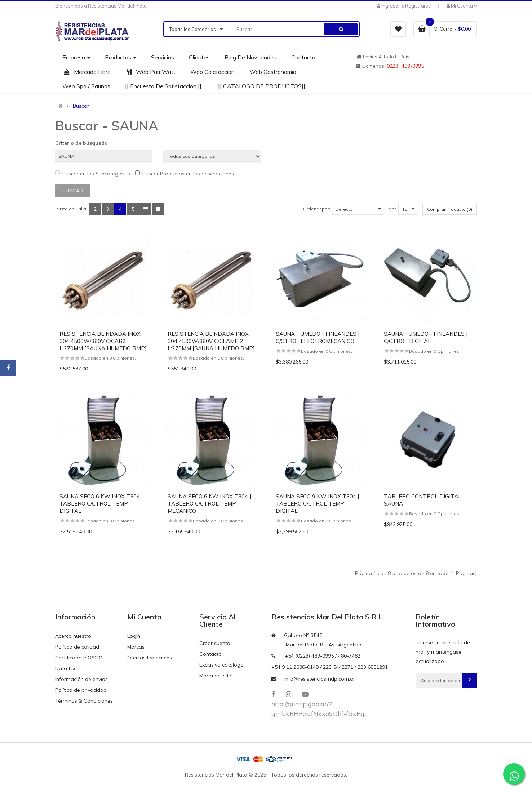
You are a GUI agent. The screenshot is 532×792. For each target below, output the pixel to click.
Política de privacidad (81, 690)
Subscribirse (470, 680)
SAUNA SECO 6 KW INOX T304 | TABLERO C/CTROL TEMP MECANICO (209, 504)
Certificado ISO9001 (79, 658)
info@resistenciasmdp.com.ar (320, 679)
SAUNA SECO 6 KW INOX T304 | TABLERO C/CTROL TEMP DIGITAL (101, 504)
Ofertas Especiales (150, 658)
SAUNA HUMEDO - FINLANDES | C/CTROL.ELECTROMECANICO (318, 337)
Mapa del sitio (216, 676)
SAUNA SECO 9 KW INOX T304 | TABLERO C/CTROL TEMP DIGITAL (317, 504)
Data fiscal (68, 668)
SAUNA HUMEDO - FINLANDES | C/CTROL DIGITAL (426, 337)
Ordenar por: (317, 209)
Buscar (81, 106)
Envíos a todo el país (383, 57)
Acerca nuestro (73, 636)
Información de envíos (81, 679)
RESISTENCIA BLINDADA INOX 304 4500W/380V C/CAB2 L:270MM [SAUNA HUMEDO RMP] (103, 341)
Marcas (136, 647)
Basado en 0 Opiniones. (110, 358)
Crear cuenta (215, 643)
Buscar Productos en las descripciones (185, 174)
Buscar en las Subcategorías (93, 174)
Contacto (210, 654)
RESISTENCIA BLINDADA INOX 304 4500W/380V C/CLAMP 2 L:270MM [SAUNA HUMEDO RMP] (211, 341)
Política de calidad (77, 647)
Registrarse (418, 6)
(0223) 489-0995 (404, 66)
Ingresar (391, 6)
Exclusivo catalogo (221, 665)
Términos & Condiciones (84, 701)
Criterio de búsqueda (81, 143)
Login (134, 636)
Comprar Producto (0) (450, 209)
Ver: (393, 209)
